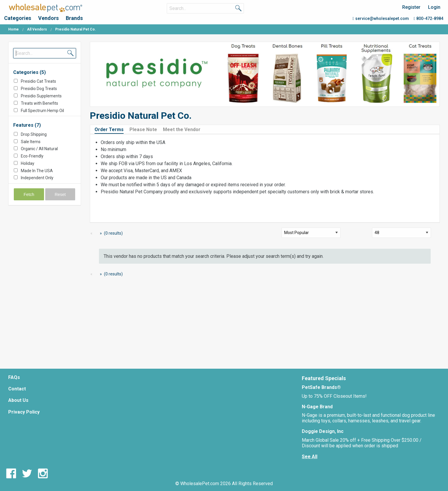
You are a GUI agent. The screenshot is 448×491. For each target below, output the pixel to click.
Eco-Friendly (32, 156)
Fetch (29, 194)
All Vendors (37, 29)
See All (310, 457)
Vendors (48, 18)
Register (411, 7)
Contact (17, 389)
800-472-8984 (428, 19)
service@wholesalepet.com (381, 19)
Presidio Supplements (41, 96)
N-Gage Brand (317, 407)
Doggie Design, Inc (323, 431)
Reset (60, 194)
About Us (18, 400)
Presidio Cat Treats (38, 81)
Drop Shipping (34, 134)
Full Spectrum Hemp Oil (42, 111)
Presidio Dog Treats (39, 89)
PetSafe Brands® (321, 387)
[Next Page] (100, 233)
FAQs (14, 377)
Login (434, 7)
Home (14, 29)
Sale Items (31, 142)
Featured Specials (324, 378)
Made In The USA (37, 171)
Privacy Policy (24, 412)
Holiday (28, 163)
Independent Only (37, 178)
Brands (74, 18)
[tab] (111, 129)
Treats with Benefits (39, 103)
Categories (18, 18)
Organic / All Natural (39, 149)
